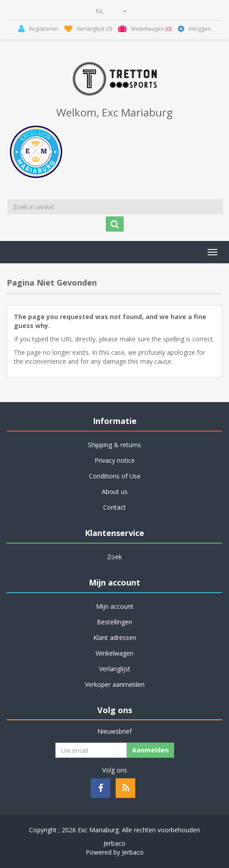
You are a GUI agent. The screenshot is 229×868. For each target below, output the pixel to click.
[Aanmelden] (91, 750)
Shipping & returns (114, 445)
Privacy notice (115, 460)
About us (115, 492)
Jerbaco (114, 843)
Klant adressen (115, 638)
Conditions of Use (115, 476)
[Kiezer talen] (111, 11)
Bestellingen (114, 622)
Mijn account (115, 606)
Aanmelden (150, 750)
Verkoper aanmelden (115, 684)
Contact (114, 507)
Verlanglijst (115, 669)
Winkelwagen (114, 653)
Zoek (114, 557)
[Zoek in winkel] (115, 207)
